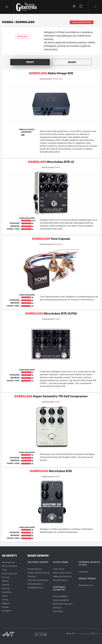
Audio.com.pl (59, 569)
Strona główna (8, 562)
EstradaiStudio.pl (60, 580)
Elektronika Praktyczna (63, 604)
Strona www (22, 37)
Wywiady (6, 585)
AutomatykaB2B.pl (61, 600)
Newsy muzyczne (9, 574)
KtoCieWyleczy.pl (86, 585)
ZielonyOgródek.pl (35, 584)
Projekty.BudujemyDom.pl (39, 573)
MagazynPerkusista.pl (62, 576)
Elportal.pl (57, 608)
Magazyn (6, 603)
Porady (5, 600)
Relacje (5, 581)
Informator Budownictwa (38, 580)
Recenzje (6, 588)
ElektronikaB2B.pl (60, 596)
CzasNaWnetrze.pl (35, 588)
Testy (4, 570)
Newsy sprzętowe (10, 566)
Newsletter (7, 611)
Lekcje (5, 596)
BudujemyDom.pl (35, 569)
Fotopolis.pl (83, 572)
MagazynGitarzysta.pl (62, 573)
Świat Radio (58, 611)
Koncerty (6, 577)
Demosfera (7, 592)
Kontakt (5, 607)
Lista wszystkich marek (82, 22)
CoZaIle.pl (32, 576)
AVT (93, 634)
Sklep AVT (71, 634)
